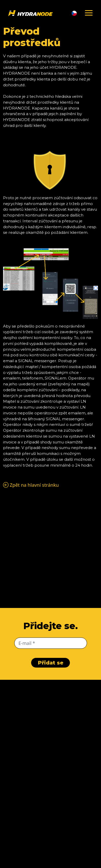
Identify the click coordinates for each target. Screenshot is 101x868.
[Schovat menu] (89, 13)
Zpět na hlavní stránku (31, 485)
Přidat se (51, 663)
